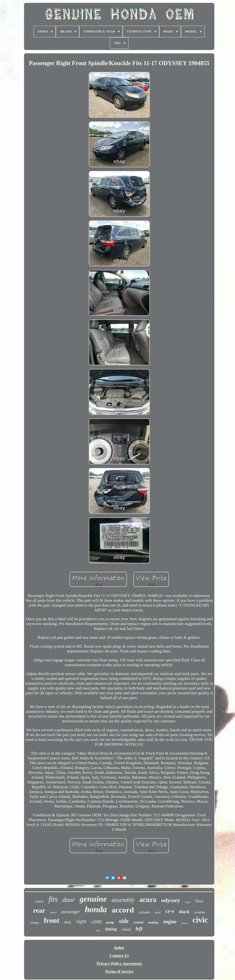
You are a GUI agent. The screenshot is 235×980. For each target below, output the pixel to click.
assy (68, 922)
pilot (158, 912)
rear (39, 910)
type (98, 930)
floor (199, 901)
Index (119, 948)
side (124, 921)
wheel (126, 929)
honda (96, 909)
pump (110, 922)
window (200, 912)
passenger (71, 912)
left (139, 929)
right (81, 921)
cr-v (170, 911)
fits (53, 899)
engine (170, 922)
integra (35, 922)
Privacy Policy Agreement (119, 964)
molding (153, 923)
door (69, 900)
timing (111, 929)
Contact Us (119, 956)
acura (148, 899)
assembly (123, 900)
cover (39, 901)
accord (123, 910)
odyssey (171, 900)
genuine (93, 899)
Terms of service (119, 971)
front (51, 920)
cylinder (145, 912)
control (138, 922)
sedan (188, 902)
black (184, 912)
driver (185, 923)
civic (200, 920)
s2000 (96, 922)
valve (53, 912)
